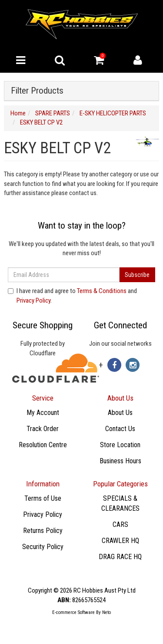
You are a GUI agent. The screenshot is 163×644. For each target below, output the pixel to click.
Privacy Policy (33, 300)
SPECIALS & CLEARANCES (120, 503)
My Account (43, 413)
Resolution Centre (43, 445)
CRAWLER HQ (120, 541)
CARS (120, 524)
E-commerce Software (73, 612)
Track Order (43, 429)
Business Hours (120, 461)
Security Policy (43, 547)
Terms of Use (43, 498)
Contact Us (120, 429)
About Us (120, 413)
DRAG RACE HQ (120, 557)
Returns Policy (43, 531)
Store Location (120, 445)
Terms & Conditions (102, 291)
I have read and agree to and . (72, 295)
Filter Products (37, 91)
